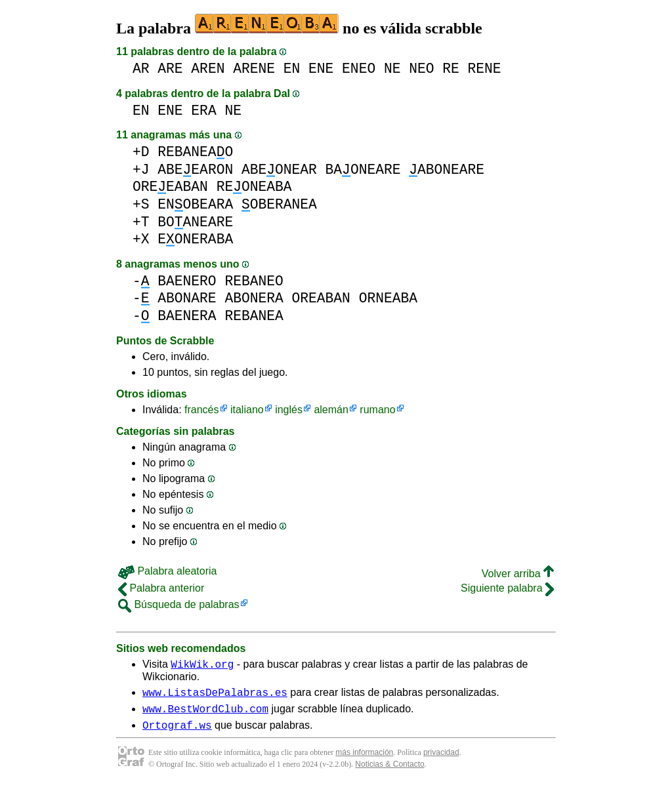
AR (141, 69)
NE (392, 69)
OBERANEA (279, 204)
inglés (289, 410)
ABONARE (187, 298)
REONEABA (254, 187)
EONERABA (195, 239)
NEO (421, 69)
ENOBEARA (195, 204)
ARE (170, 69)
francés (201, 410)
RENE (485, 69)
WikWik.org (202, 666)
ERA (203, 111)
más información (364, 760)
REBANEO (254, 281)
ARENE (254, 69)
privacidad (441, 760)
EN (292, 69)
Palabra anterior (161, 588)
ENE (321, 69)
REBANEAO (195, 152)
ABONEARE (447, 170)
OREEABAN (170, 187)
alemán (331, 410)
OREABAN (321, 298)
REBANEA (254, 316)
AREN (208, 69)
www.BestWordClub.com (205, 714)
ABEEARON (195, 170)
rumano (377, 410)
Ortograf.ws (177, 733)
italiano (247, 410)
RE (451, 69)
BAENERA (187, 316)
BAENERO (187, 281)
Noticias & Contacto (389, 772)
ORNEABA (388, 298)
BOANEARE (195, 222)
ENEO (359, 69)
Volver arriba (518, 574)
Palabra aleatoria (167, 571)
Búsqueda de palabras (179, 604)
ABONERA (254, 298)
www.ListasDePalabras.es (215, 696)
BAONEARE (363, 170)
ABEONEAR (279, 170)
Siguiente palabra (507, 588)
